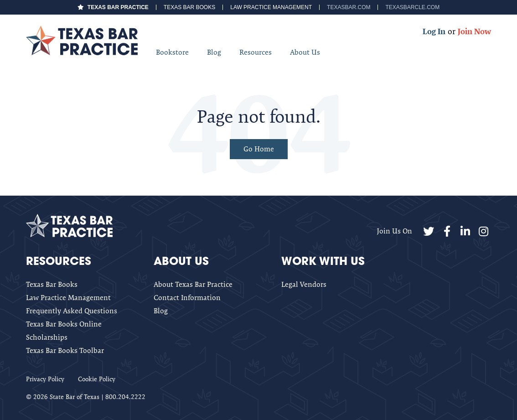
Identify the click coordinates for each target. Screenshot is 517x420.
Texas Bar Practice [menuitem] (118, 7)
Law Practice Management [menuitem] (271, 7)
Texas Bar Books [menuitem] (189, 7)
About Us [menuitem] (305, 52)
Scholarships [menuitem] (47, 337)
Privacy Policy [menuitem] (45, 379)
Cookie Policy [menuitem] (97, 379)
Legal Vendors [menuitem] (304, 284)
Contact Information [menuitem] (187, 298)
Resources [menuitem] (256, 52)
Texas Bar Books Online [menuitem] (64, 324)
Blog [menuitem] (214, 52)
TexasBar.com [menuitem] (349, 7)
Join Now (474, 31)
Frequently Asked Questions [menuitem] (72, 311)
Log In (434, 31)
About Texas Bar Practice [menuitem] (193, 284)
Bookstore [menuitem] (172, 52)
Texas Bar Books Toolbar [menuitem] (65, 350)
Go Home (259, 149)
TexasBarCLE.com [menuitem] (412, 7)
